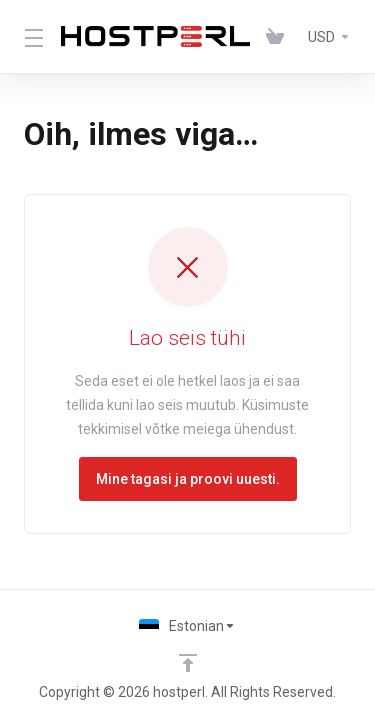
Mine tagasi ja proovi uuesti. (188, 479)
